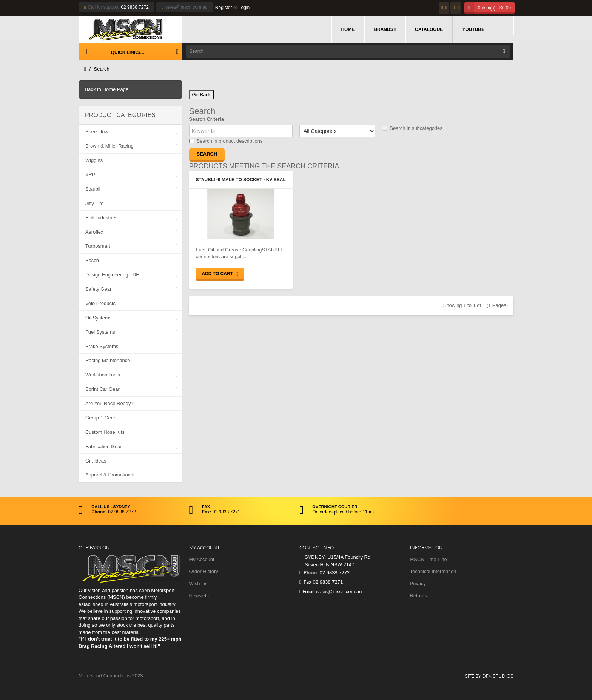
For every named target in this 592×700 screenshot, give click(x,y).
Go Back (202, 95)
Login (244, 8)
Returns (419, 596)
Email (307, 591)
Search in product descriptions (226, 141)
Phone (309, 572)
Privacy (418, 584)
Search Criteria (207, 119)
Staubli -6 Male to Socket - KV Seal (241, 180)
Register (224, 8)
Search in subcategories (412, 128)
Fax (305, 582)
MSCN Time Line (429, 559)
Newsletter (201, 596)
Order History (204, 571)
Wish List (199, 584)
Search (102, 69)
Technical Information (433, 571)
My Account (202, 559)
